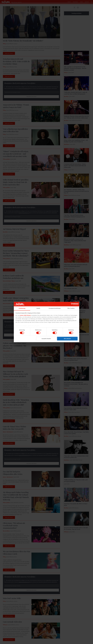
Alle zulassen (67, 339)
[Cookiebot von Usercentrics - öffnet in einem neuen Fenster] (72, 304)
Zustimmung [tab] (22, 308)
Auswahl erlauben (46, 339)
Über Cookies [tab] (71, 308)
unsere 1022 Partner (25, 315)
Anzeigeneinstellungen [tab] (55, 308)
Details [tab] (38, 308)
